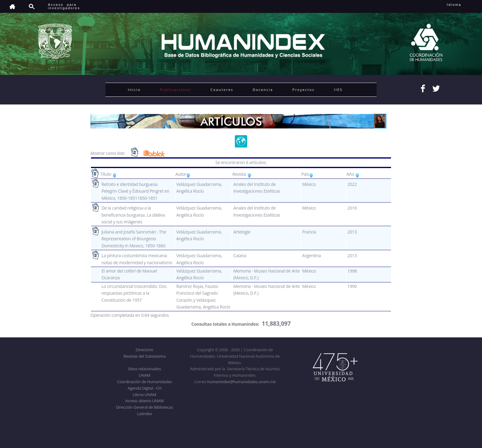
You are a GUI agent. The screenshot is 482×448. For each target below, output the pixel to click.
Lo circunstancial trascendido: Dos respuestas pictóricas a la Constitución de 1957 (134, 293)
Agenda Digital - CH (144, 388)
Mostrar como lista (108, 153)
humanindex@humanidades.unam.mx (241, 382)
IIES (338, 90)
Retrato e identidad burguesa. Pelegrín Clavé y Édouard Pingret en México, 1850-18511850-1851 (135, 191)
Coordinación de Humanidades (145, 382)
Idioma (462, 5)
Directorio (144, 350)
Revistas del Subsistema (144, 356)
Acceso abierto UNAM (144, 401)
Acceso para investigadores (64, 6)
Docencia (263, 90)
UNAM (144, 375)
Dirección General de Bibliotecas (144, 407)
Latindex (144, 414)
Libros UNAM (144, 395)
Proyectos (303, 90)
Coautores (222, 90)
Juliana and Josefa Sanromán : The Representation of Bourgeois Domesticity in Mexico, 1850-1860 (134, 239)
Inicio (134, 90)
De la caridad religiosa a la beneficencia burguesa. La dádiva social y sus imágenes (133, 215)
